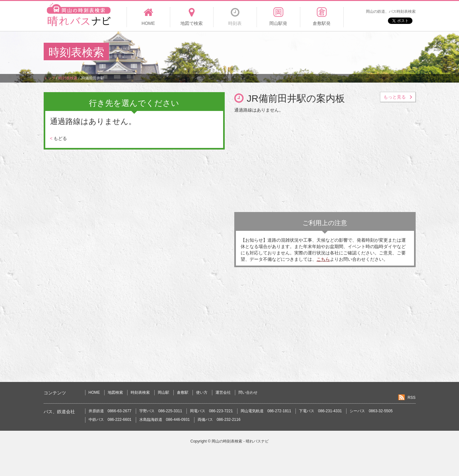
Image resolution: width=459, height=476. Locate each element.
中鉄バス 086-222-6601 (110, 420)
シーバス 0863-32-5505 (371, 411)
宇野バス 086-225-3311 (161, 411)
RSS (412, 398)
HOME (94, 392)
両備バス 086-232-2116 (219, 420)
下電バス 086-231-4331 (321, 411)
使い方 (202, 392)
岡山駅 (164, 392)
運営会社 (223, 392)
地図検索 (115, 392)
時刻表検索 (140, 392)
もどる (58, 138)
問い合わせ (248, 392)
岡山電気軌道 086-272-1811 (266, 411)
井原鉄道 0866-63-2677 (110, 411)
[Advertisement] (299, 52)
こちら (323, 259)
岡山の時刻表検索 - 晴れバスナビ (240, 441)
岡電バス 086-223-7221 (211, 411)
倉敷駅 (183, 392)
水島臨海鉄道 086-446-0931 (165, 420)
